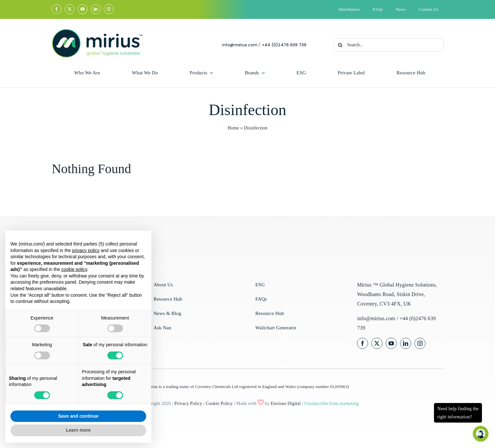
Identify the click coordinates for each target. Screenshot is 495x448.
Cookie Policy (219, 403)
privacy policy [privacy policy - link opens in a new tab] (86, 250)
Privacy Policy (188, 403)
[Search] (341, 45)
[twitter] (70, 9)
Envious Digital (286, 403)
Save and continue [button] (78, 416)
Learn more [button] (78, 430)
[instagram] (109, 9)
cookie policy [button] (74, 269)
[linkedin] (96, 9)
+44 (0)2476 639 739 (285, 45)
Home (233, 129)
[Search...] (389, 45)
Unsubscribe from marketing (331, 403)
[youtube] (83, 9)
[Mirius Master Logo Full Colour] (97, 31)
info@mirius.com (240, 45)
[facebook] (56, 9)
